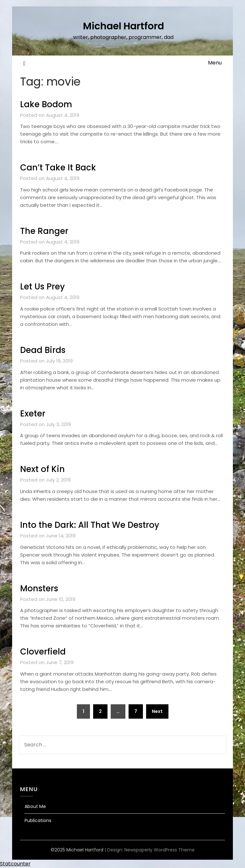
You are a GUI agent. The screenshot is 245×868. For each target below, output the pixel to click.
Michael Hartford (123, 26)
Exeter (33, 414)
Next (157, 711)
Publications (38, 820)
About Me (35, 806)
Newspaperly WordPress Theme (160, 850)
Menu (215, 63)
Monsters (39, 588)
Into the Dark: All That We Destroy (90, 525)
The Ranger (44, 231)
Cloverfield (43, 652)
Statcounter (15, 864)
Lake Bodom (46, 104)
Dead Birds (43, 350)
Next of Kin (42, 469)
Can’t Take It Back (58, 168)
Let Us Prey (42, 287)
